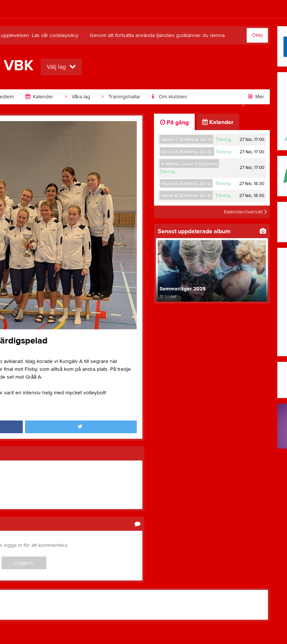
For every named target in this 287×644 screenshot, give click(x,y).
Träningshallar (121, 97)
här (84, 36)
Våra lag (78, 97)
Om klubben (170, 97)
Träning (223, 139)
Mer (256, 97)
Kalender (39, 97)
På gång (174, 123)
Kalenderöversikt (245, 212)
